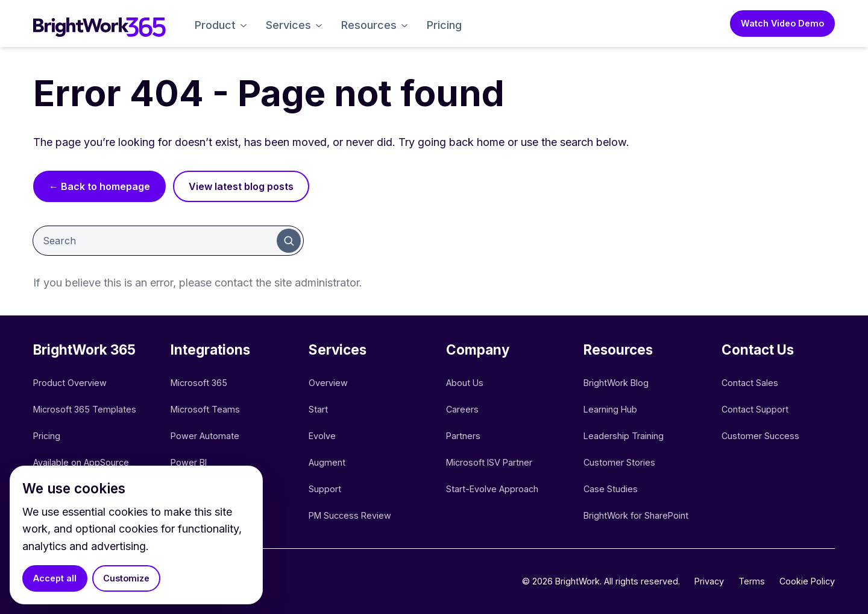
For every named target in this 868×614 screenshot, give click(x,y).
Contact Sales (750, 383)
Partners (463, 436)
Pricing (444, 25)
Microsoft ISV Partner (489, 462)
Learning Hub (610, 409)
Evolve (322, 436)
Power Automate (205, 436)
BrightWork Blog (616, 383)
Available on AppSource (81, 462)
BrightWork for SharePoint (636, 515)
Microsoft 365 (199, 383)
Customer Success (760, 436)
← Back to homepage (99, 186)
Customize (126, 578)
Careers (462, 409)
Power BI (189, 462)
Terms (752, 581)
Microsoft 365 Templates (86, 409)
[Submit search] (289, 241)
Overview (328, 383)
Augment (327, 462)
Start (318, 409)
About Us (465, 383)
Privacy (709, 581)
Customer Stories (619, 462)
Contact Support (755, 409)
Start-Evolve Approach (493, 489)
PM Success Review (350, 515)
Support (325, 489)
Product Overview (70, 383)
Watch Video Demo (782, 23)
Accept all (55, 578)
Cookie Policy (807, 581)
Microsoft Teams (205, 409)
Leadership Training (624, 436)
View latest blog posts (241, 186)
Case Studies (611, 489)
